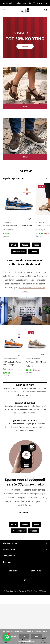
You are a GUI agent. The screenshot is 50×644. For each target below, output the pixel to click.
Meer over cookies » (26, 641)
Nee (36, 636)
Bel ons (13, 571)
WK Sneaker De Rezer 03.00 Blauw (18, 226)
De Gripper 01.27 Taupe (36, 362)
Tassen (34, 251)
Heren (36, 245)
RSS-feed (43, 591)
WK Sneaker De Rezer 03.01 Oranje (12, 363)
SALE (13, 245)
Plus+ (36, 591)
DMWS (30, 591)
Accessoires (19, 251)
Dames (25, 245)
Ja (24, 636)
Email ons (36, 571)
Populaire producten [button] (13, 178)
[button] (4, 10)
